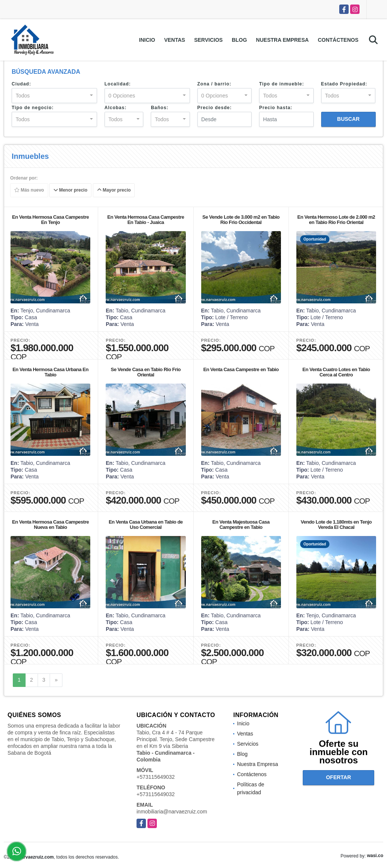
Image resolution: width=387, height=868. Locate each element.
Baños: (160, 108)
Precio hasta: (276, 108)
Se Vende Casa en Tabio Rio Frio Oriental (146, 372)
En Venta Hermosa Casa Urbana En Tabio (50, 372)
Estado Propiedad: (344, 84)
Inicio (147, 40)
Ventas (175, 40)
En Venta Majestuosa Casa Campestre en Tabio (241, 525)
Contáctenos (338, 40)
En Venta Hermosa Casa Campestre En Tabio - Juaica (146, 220)
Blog (239, 40)
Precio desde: (215, 108)
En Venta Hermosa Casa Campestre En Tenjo (50, 220)
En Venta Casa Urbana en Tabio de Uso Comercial (146, 525)
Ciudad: (21, 84)
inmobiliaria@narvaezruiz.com (172, 812)
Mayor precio (114, 190)
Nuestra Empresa (282, 40)
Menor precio (71, 190)
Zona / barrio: (215, 84)
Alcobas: (116, 108)
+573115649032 (156, 777)
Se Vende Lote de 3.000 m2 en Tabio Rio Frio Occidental (241, 220)
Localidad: (118, 84)
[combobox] (54, 96)
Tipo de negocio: (33, 108)
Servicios (208, 40)
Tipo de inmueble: (282, 84)
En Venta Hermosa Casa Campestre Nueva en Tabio (50, 525)
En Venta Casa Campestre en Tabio (241, 369)
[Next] (56, 680)
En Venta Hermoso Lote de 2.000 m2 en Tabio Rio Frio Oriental (336, 220)
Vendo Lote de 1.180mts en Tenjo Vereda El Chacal (336, 525)
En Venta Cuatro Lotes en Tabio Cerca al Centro (336, 372)
